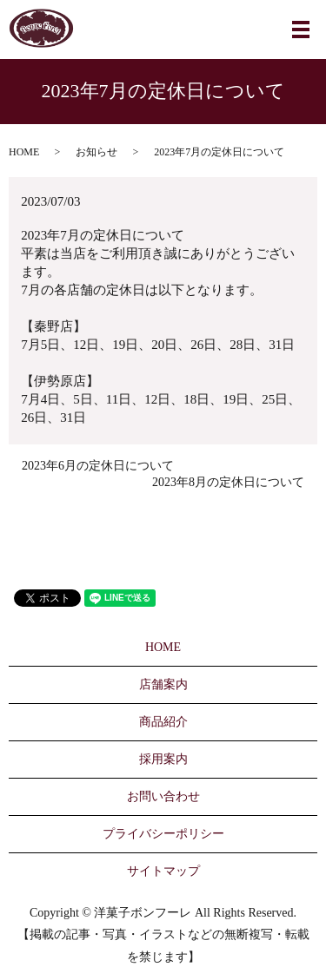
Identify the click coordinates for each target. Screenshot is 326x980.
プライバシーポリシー (163, 834)
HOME (24, 152)
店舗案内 (163, 684)
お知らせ (96, 152)
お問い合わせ (163, 796)
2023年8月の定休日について (228, 482)
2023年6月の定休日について (98, 466)
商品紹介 (163, 722)
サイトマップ (163, 871)
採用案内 (163, 759)
